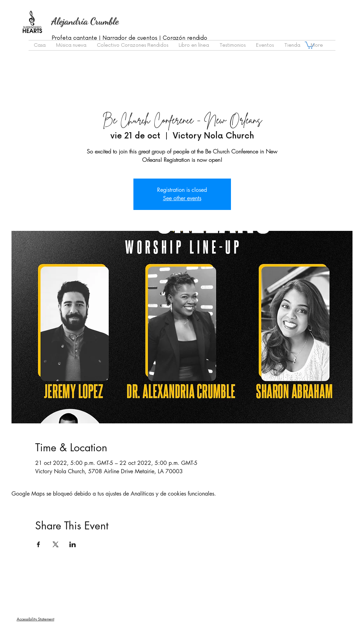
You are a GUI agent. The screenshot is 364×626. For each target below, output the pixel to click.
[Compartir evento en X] (56, 544)
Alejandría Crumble (85, 21)
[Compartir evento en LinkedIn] (73, 544)
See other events (182, 198)
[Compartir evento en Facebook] (38, 544)
